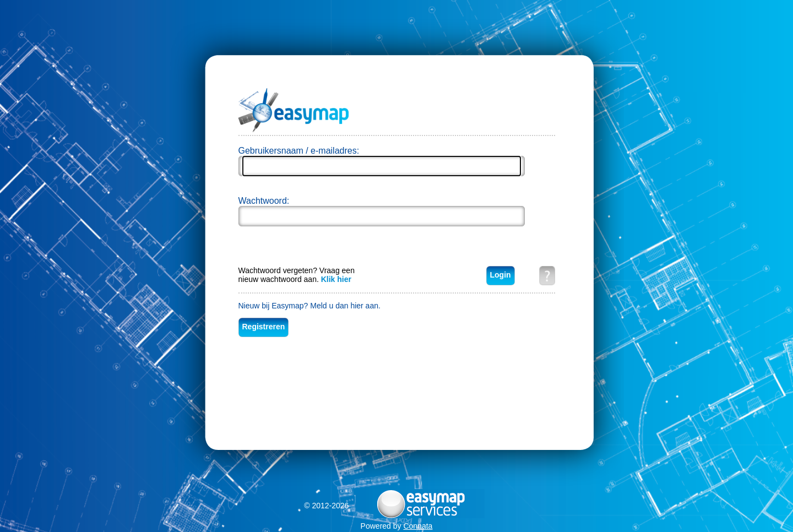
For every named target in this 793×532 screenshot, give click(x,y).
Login (501, 275)
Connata (418, 526)
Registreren (264, 327)
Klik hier (336, 279)
